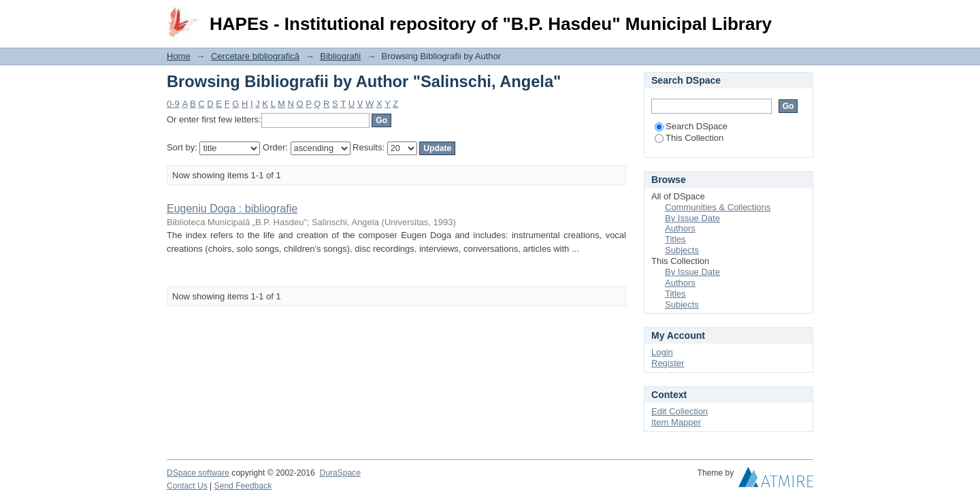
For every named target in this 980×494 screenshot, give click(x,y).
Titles (675, 239)
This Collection (689, 138)
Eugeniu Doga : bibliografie (232, 209)
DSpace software (198, 473)
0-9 (173, 104)
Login (802, 17)
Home (179, 56)
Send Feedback (243, 486)
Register (668, 363)
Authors (680, 228)
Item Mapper (676, 422)
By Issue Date (692, 218)
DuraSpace (340, 473)
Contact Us (187, 486)
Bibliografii (340, 56)
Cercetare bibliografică (255, 56)
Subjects (682, 250)
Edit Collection (680, 411)
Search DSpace (691, 126)
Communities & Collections (718, 207)
